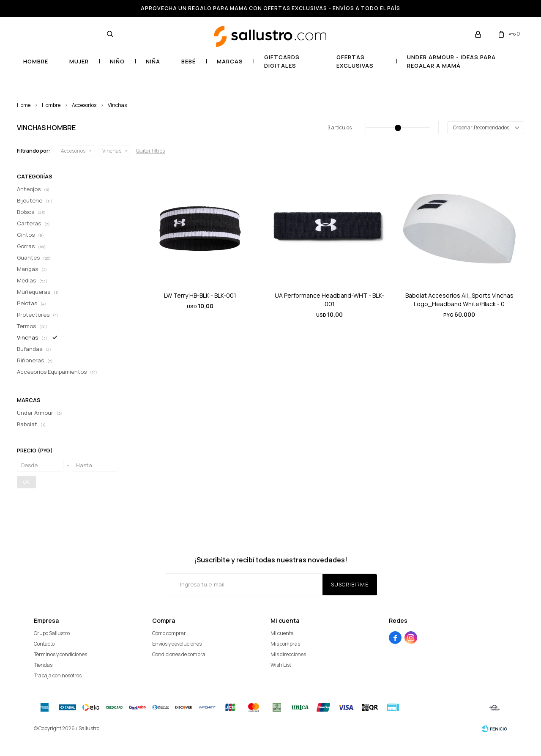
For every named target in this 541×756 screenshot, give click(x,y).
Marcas (230, 61)
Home (24, 105)
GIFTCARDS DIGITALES (282, 61)
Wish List (281, 665)
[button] (110, 34)
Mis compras (285, 644)
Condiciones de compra (179, 654)
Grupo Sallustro (52, 633)
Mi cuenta (282, 633)
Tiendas (43, 665)
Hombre (36, 61)
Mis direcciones (288, 654)
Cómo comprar (169, 633)
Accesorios (84, 105)
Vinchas (117, 105)
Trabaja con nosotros (58, 675)
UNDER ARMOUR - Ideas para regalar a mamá (451, 61)
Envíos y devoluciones (177, 644)
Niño (117, 61)
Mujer (79, 61)
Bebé (189, 61)
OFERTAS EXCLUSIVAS (355, 61)
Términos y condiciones (60, 654)
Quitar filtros (150, 151)
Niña (153, 61)
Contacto (44, 644)
